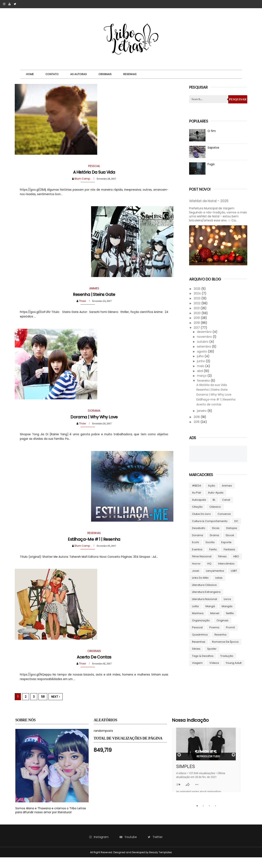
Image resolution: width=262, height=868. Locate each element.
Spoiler (212, 649)
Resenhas (130, 74)
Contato (53, 74)
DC (236, 521)
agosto (202, 351)
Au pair (196, 492)
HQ (209, 563)
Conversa (224, 514)
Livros (227, 599)
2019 (197, 318)
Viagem (197, 663)
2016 (197, 417)
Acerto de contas (93, 667)
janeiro (202, 411)
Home (30, 74)
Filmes (222, 556)
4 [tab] (216, 816)
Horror (196, 563)
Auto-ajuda (215, 492)
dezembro (204, 332)
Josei (195, 571)
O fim (211, 131)
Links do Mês (200, 578)
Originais (106, 74)
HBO (236, 556)
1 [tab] (197, 816)
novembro (205, 337)
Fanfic (213, 549)
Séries (196, 649)
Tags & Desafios (203, 656)
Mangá (210, 606)
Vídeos (214, 663)
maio (201, 366)
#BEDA (196, 485)
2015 (197, 422)
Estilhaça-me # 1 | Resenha (93, 547)
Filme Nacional (202, 556)
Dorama (197, 535)
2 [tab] (203, 816)
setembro (204, 346)
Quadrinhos (200, 634)
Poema (214, 627)
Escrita (210, 542)
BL (214, 500)
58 (43, 707)
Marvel (215, 613)
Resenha (220, 634)
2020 (197, 313)
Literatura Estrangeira (206, 592)
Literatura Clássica (204, 585)
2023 (197, 298)
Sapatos (213, 148)
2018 (197, 323)
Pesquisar (237, 99)
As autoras (79, 74)
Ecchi (195, 542)
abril (200, 371)
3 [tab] (209, 816)
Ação (211, 485)
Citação (197, 507)
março (202, 376)
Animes (227, 485)
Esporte (226, 542)
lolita (195, 606)
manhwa (198, 613)
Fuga (211, 164)
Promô (230, 627)
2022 (197, 303)
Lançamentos (215, 571)
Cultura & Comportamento (210, 521)
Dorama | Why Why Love (93, 423)
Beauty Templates (161, 863)
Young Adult (233, 663)
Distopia (231, 528)
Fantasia (229, 549)
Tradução (227, 656)
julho (200, 356)
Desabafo (198, 528)
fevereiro (204, 380)
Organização (201, 620)
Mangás (227, 606)
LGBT (234, 571)
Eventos (197, 549)
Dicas (216, 528)
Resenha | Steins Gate (93, 299)
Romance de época (225, 642)
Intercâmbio (226, 563)
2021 (197, 308)
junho (201, 361)
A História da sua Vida (93, 174)
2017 (197, 328)
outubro (203, 341)
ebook (230, 535)
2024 (197, 293)
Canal (226, 500)
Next (56, 707)
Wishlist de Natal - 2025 (209, 201)
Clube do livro (201, 514)
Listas (219, 578)
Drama (214, 535)
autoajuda (199, 500)
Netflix (230, 613)
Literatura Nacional (204, 599)
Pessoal (197, 627)
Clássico (215, 507)
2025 (197, 289)
